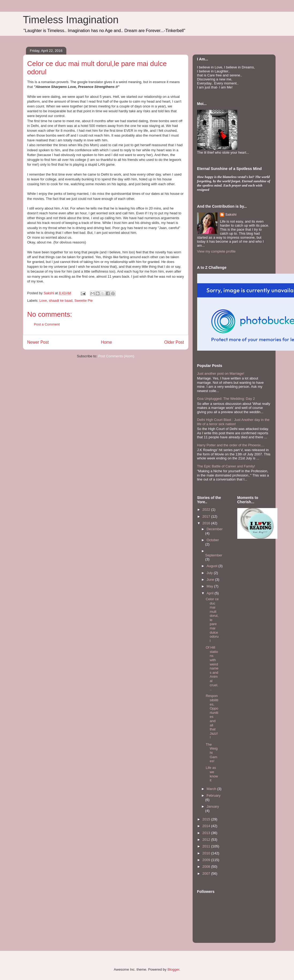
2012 (207, 840)
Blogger (173, 969)
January (213, 806)
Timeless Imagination (71, 20)
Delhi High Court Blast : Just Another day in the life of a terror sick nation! (233, 422)
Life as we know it (212, 774)
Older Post (174, 342)
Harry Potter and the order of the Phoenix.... (231, 445)
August (212, 566)
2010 (207, 853)
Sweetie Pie (84, 301)
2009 (207, 860)
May (210, 586)
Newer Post (38, 342)
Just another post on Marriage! (221, 373)
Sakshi (231, 214)
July (210, 573)
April (211, 593)
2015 (207, 819)
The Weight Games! (212, 753)
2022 (207, 510)
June (211, 580)
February (213, 795)
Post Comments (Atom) (116, 356)
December (215, 529)
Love (43, 301)
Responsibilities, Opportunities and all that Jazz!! (212, 717)
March (212, 789)
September (214, 555)
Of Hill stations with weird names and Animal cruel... (212, 668)
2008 (207, 867)
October (213, 540)
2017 (207, 516)
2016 (207, 523)
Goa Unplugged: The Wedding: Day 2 (226, 399)
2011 (207, 846)
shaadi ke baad (60, 301)
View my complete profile (216, 251)
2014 (207, 826)
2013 (207, 833)
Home (106, 342)
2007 (207, 874)
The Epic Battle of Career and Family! (226, 466)
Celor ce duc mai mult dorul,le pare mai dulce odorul (212, 620)
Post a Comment (47, 324)
